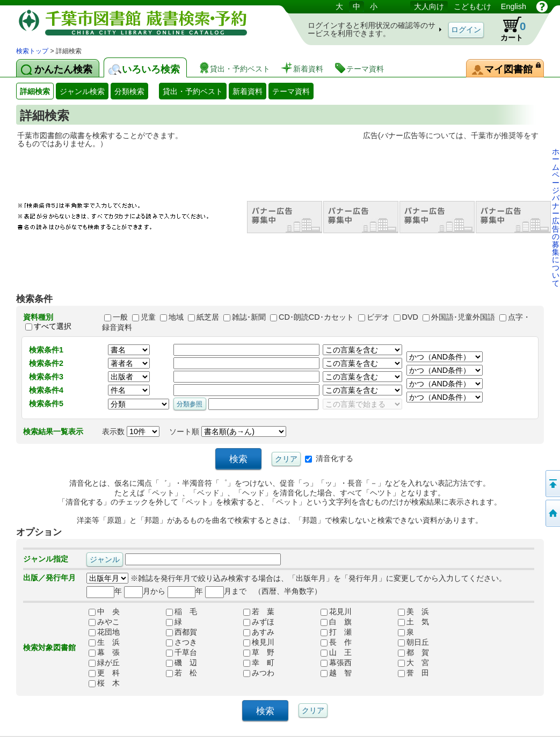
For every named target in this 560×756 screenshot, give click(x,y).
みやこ (104, 622)
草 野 (259, 652)
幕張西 (336, 663)
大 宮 (413, 663)
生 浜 (104, 642)
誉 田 (413, 673)
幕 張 (104, 652)
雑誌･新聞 (249, 317)
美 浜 (413, 611)
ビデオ (378, 317)
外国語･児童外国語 (463, 317)
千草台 (181, 652)
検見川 (259, 642)
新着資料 (248, 91)
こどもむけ (472, 6)
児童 (148, 317)
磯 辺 (181, 663)
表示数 (131, 431)
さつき (181, 642)
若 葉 (259, 611)
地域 (176, 317)
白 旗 (336, 622)
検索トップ (32, 51)
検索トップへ (552, 513)
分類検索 (129, 91)
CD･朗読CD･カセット (316, 317)
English (514, 6)
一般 (120, 317)
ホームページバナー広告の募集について (556, 217)
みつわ (259, 673)
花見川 (336, 611)
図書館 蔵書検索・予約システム (129, 23)
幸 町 (259, 663)
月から (145, 591)
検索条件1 (46, 350)
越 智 (336, 673)
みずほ (259, 622)
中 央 (104, 611)
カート (508, 29)
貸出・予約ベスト (193, 91)
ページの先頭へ (552, 484)
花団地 (104, 632)
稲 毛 (181, 611)
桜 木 (104, 683)
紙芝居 (208, 317)
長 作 (336, 642)
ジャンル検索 (82, 91)
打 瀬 (336, 632)
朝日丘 (413, 642)
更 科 (104, 673)
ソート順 (228, 431)
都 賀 (413, 652)
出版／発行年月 (49, 578)
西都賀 (181, 632)
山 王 (336, 652)
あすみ (259, 632)
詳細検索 (35, 91)
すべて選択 (53, 327)
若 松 (181, 673)
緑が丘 (104, 663)
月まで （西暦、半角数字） (263, 591)
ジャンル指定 (46, 559)
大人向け (429, 6)
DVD (410, 317)
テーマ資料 (291, 91)
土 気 (413, 622)
